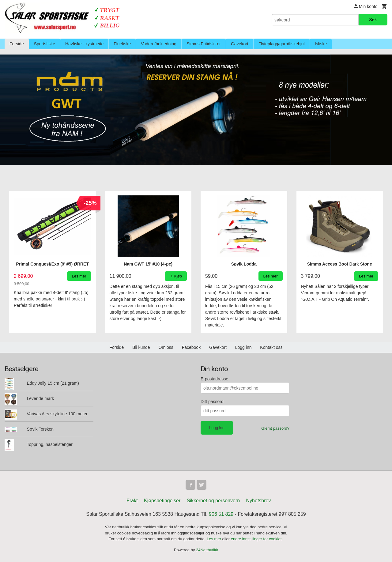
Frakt (132, 501)
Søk (373, 20)
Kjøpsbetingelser (162, 501)
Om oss (166, 347)
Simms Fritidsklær (204, 44)
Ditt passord (212, 402)
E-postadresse (214, 379)
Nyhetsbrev (259, 501)
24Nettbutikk (207, 550)
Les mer (215, 539)
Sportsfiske (45, 44)
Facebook (191, 347)
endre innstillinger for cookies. (257, 539)
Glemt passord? (275, 428)
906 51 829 (221, 514)
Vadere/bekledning (159, 44)
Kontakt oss (271, 347)
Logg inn (243, 347)
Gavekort (240, 44)
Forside (17, 44)
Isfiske (321, 44)
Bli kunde (141, 347)
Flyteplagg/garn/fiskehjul (282, 44)
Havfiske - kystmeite (84, 44)
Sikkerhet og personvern (213, 501)
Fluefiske (122, 44)
